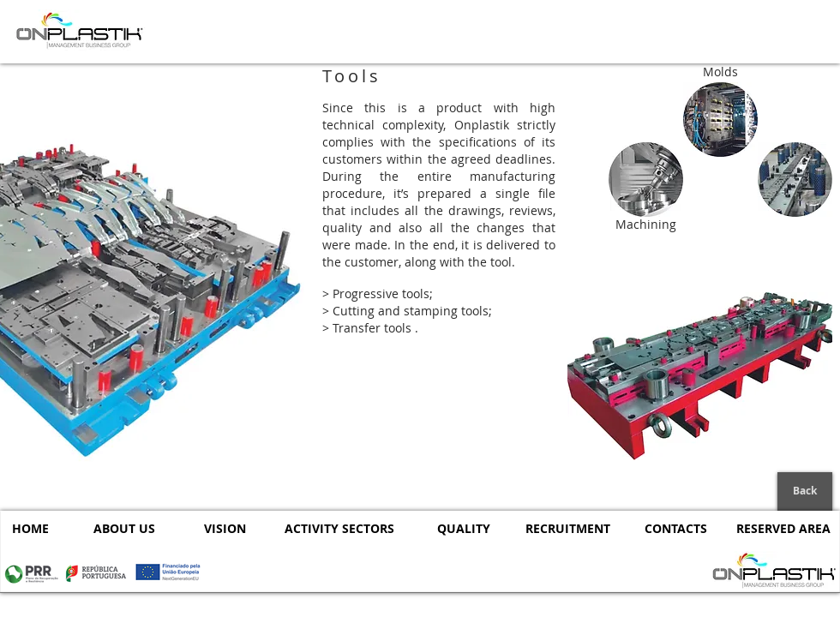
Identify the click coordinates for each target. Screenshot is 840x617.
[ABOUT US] (124, 528)
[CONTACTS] (676, 528)
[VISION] (225, 528)
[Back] (805, 491)
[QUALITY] (463, 528)
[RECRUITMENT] (568, 528)
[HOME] (30, 528)
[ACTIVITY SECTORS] (339, 528)
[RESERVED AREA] (783, 528)
